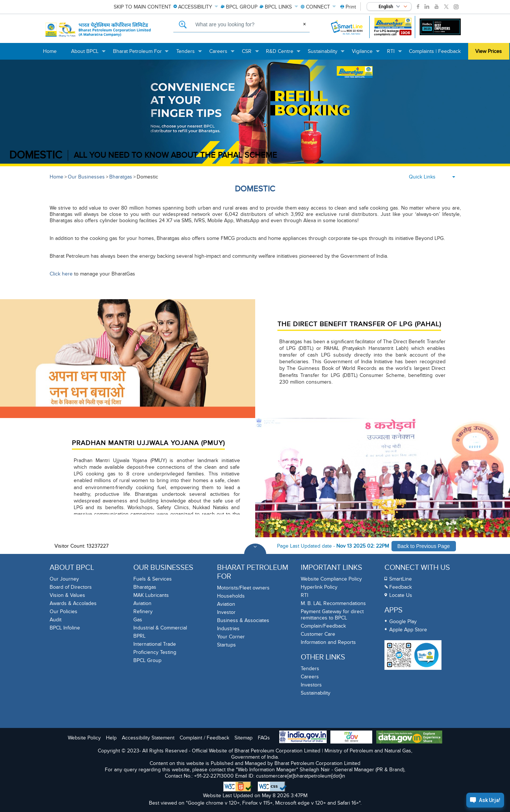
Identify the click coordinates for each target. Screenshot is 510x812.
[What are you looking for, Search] (242, 25)
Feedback (401, 587)
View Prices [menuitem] (489, 51)
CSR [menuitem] (250, 54)
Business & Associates (243, 620)
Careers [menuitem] (222, 54)
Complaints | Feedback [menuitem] (435, 51)
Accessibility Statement (148, 738)
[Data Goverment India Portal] (409, 738)
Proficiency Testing (155, 652)
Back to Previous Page (424, 546)
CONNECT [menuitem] (319, 7)
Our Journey (64, 579)
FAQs (264, 738)
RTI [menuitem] (394, 54)
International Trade (155, 644)
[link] (418, 7)
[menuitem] (348, 7)
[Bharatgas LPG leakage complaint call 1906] (393, 27)
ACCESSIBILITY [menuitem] (196, 7)
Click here (61, 274)
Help (111, 738)
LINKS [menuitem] (279, 7)
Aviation (142, 603)
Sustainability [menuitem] (326, 54)
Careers (310, 677)
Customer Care (318, 634)
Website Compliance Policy (331, 579)
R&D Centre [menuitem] (283, 54)
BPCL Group (147, 660)
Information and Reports (328, 642)
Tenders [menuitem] (189, 54)
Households (231, 596)
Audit (56, 620)
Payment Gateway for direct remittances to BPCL (332, 615)
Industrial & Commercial (160, 628)
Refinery (143, 611)
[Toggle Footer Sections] (255, 555)
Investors (311, 685)
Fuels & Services (153, 579)
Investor (226, 612)
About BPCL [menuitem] (89, 54)
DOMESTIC (36, 155)
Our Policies (64, 611)
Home (56, 177)
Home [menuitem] (50, 51)
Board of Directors (71, 587)
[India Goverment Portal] (303, 738)
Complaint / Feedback (204, 738)
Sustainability (316, 693)
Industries (228, 629)
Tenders (310, 669)
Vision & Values (67, 595)
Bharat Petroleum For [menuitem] (141, 54)
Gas (138, 620)
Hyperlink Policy (319, 587)
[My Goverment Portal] (351, 738)
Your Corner (231, 637)
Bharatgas (121, 177)
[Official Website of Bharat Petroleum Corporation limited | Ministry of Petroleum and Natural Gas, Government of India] (98, 30)
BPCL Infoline (65, 628)
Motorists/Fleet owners (243, 588)
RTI (304, 595)
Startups (226, 645)
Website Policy (84, 738)
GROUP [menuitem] (239, 7)
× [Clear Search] (304, 24)
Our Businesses (86, 177)
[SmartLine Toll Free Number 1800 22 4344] (347, 27)
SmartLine (401, 579)
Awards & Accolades (73, 603)
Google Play (403, 621)
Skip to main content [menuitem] (142, 7)
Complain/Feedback (323, 626)
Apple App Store (408, 630)
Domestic (147, 177)
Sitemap (244, 738)
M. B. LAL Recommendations (333, 603)
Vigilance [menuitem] (366, 54)
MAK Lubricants (151, 595)
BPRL (139, 636)
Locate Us (401, 595)
